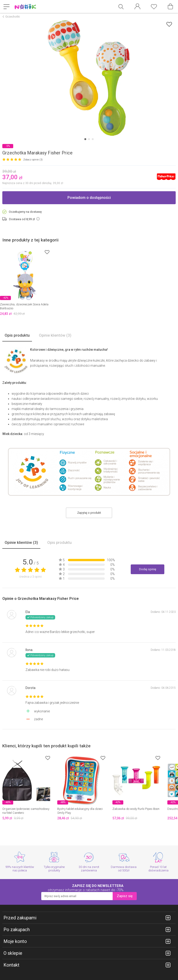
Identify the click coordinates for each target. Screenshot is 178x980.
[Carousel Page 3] (93, 139)
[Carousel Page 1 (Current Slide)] (85, 139)
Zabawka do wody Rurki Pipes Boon (136, 809)
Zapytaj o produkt (89, 513)
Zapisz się (125, 896)
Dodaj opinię (148, 569)
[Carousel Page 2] (89, 139)
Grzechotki (13, 17)
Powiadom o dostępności (89, 198)
